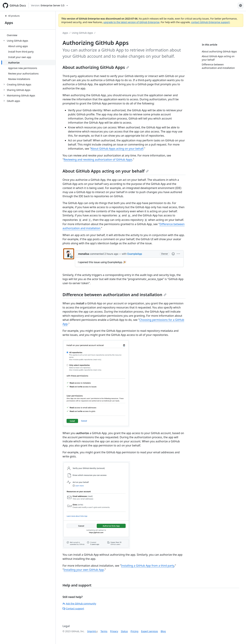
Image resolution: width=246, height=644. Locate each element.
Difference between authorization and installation (114, 295)
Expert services (150, 631)
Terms (104, 631)
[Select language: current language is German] (241, 5)
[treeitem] (29, 35)
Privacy (114, 631)
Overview (12, 35)
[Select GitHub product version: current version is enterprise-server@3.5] (49, 5)
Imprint (92, 631)
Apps (9, 23)
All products (12, 16)
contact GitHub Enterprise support (210, 22)
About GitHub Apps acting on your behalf (117, 149)
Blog (163, 631)
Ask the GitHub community (79, 604)
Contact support (73, 608)
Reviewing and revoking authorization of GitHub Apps (98, 160)
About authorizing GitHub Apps (96, 67)
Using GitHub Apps (82, 33)
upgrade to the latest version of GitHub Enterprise (131, 22)
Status (124, 631)
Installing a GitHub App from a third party (148, 566)
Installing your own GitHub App (84, 570)
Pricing (134, 631)
